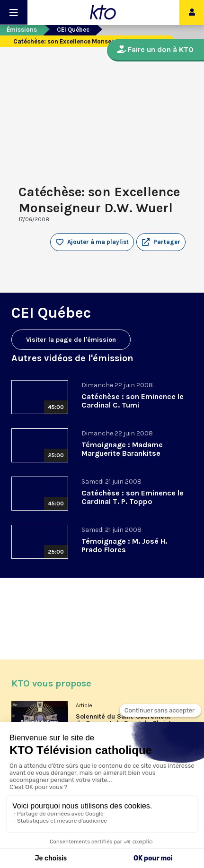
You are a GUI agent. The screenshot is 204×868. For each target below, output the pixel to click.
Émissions (22, 30)
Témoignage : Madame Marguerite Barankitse (122, 449)
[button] (161, 242)
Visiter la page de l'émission (71, 340)
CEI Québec (73, 30)
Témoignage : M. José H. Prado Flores (124, 545)
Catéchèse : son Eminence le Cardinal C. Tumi (133, 401)
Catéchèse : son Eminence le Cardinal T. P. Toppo (133, 497)
